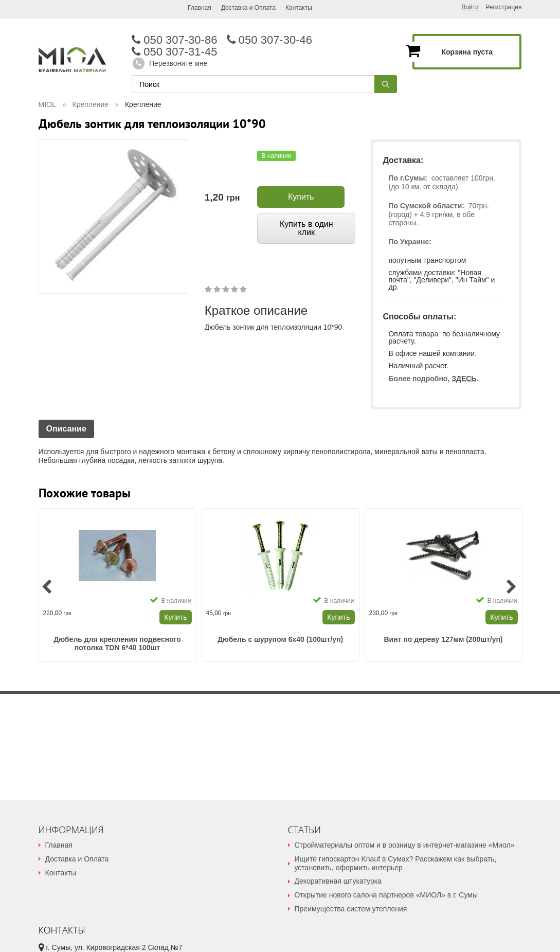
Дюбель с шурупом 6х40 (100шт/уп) (280, 639)
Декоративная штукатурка (338, 881)
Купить (301, 197)
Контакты (299, 8)
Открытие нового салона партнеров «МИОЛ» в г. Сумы (386, 895)
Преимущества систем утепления (351, 909)
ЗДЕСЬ (464, 379)
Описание (66, 429)
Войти (470, 7)
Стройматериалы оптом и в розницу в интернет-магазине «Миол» (405, 845)
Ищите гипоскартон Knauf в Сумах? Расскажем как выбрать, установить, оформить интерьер (396, 863)
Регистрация (503, 7)
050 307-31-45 (174, 52)
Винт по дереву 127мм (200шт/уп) (443, 639)
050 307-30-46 (274, 40)
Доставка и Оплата (248, 8)
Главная (200, 8)
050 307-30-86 (179, 40)
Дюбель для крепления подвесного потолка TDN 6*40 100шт (117, 644)
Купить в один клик (306, 228)
